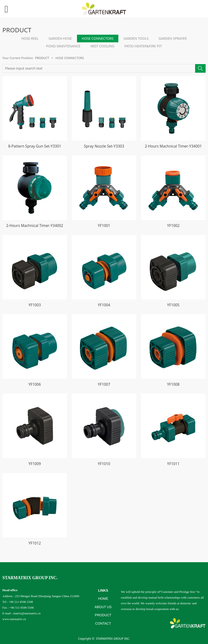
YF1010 (104, 464)
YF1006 (35, 384)
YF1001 (104, 226)
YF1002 (173, 226)
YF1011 (173, 464)
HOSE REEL (30, 38)
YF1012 (35, 543)
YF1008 (173, 384)
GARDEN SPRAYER (173, 38)
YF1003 (35, 305)
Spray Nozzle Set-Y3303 (104, 146)
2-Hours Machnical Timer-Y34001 (173, 146)
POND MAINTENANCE (63, 46)
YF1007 (104, 384)
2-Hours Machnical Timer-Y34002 (35, 226)
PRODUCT (42, 58)
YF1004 (104, 305)
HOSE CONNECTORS (98, 38)
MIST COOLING (102, 46)
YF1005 (173, 305)
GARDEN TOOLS (136, 38)
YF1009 (35, 464)
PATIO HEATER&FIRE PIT (143, 46)
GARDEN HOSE (60, 38)
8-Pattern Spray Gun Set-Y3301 (35, 146)
